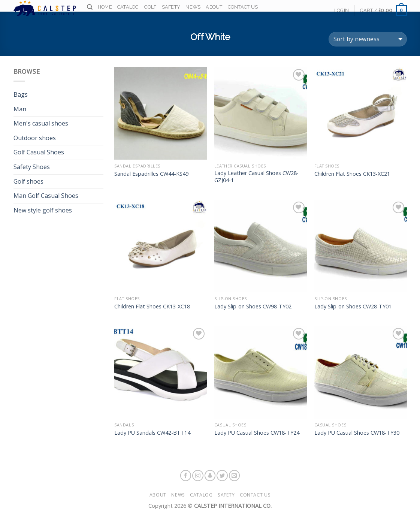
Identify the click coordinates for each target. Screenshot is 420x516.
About (214, 8)
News (193, 8)
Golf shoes (28, 181)
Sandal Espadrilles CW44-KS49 (151, 174)
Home (105, 8)
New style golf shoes (43, 210)
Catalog (128, 8)
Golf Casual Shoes (39, 152)
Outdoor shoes (35, 138)
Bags (21, 94)
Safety (171, 8)
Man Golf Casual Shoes (46, 196)
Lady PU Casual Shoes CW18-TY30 (357, 433)
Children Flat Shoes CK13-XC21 (352, 174)
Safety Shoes (32, 167)
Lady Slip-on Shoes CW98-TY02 (253, 307)
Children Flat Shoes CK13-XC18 (152, 307)
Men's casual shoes (41, 123)
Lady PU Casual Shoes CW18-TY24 (257, 433)
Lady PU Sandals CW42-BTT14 (152, 433)
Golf (150, 8)
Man (20, 109)
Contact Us (243, 8)
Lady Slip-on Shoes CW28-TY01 (353, 307)
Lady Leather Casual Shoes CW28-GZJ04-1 (256, 177)
